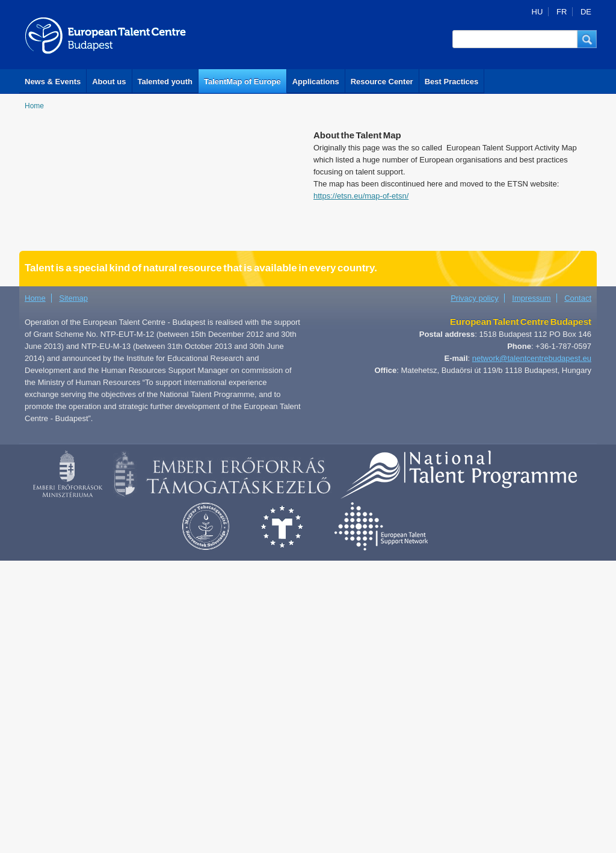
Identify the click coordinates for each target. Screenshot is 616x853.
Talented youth (165, 82)
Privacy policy (474, 298)
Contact (578, 298)
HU (537, 12)
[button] (587, 39)
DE (586, 12)
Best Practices (452, 82)
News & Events (53, 82)
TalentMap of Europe (242, 82)
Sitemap (73, 298)
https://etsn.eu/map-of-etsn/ (361, 196)
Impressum (531, 298)
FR (562, 12)
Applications (316, 82)
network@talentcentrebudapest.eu (532, 358)
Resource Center (382, 82)
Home (34, 106)
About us (109, 82)
